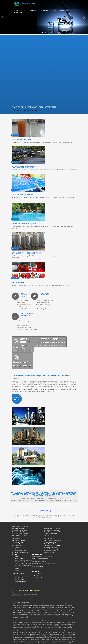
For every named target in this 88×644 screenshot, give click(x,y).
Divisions (67, 2)
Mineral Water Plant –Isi (18, 532)
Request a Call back (21, 581)
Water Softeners (16, 537)
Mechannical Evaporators (51, 547)
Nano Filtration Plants (50, 542)
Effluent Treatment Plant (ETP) (20, 535)
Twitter (38, 575)
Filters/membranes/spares (51, 534)
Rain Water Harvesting (50, 539)
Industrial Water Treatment (23, 562)
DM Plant (46, 535)
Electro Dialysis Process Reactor (53, 540)
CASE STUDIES (45, 11)
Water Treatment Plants (18, 528)
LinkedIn (38, 579)
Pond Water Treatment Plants (20, 552)
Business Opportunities (49, 2)
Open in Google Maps (38, 566)
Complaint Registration (22, 576)
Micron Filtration (16, 546)
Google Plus (39, 577)
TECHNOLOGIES (34, 11)
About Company (20, 558)
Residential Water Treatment (23, 565)
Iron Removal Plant (17, 547)
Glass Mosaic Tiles (49, 552)
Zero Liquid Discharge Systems (52, 546)
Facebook (38, 574)
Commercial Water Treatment (23, 563)
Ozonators (47, 537)
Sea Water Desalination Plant (52, 528)
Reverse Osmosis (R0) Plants (19, 530)
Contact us (18, 570)
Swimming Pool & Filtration (51, 530)
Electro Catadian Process (51, 544)
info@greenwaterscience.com (44, 558)
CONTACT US (18, 13)
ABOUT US (23, 11)
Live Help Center (20, 579)
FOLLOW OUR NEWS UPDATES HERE (25, 111)
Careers (73, 2)
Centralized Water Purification (20, 549)
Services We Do (19, 567)
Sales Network (19, 578)
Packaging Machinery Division (20, 534)
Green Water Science (17, 381)
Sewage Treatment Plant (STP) (52, 532)
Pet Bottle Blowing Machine (19, 551)
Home (17, 557)
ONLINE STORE (64, 11)
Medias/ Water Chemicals (19, 540)
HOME (16, 11)
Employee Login (60, 2)
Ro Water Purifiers (17, 539)
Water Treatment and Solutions (24, 560)
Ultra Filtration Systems (18, 542)
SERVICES (55, 11)
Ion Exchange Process (18, 544)
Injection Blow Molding (50, 551)
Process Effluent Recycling (51, 549)
